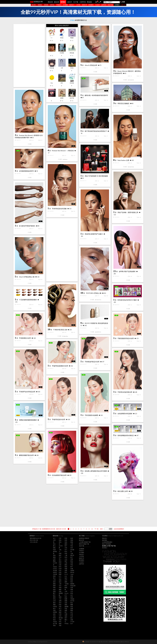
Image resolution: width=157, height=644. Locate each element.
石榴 (66, 614)
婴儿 (54, 546)
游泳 (60, 582)
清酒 (72, 608)
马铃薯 (55, 574)
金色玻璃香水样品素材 (125, 414)
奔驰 (72, 576)
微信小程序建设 (107, 544)
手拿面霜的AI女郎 (25, 338)
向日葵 (55, 563)
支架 (66, 603)
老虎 (72, 538)
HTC (60, 576)
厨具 (66, 597)
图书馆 (61, 618)
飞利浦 (67, 584)
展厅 (66, 618)
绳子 (66, 612)
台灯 (72, 595)
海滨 (66, 578)
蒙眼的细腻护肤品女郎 (26, 455)
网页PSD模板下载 (84, 544)
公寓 (54, 580)
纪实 (60, 571)
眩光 (66, 552)
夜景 (72, 578)
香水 (54, 578)
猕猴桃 (72, 584)
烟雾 (66, 610)
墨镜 (66, 605)
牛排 (72, 616)
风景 (66, 540)
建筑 (66, 544)
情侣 (72, 582)
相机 (54, 548)
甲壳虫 (67, 624)
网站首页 (50, 2)
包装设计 (72, 5)
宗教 (72, 559)
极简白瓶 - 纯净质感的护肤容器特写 (96, 95)
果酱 (54, 605)
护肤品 (55, 607)
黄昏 (54, 597)
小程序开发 (83, 2)
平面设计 (59, 5)
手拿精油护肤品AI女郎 (92, 362)
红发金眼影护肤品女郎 (59, 475)
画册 (66, 569)
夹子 (72, 624)
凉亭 (66, 580)
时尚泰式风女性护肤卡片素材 (127, 300)
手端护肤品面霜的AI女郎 (60, 366)
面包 (72, 561)
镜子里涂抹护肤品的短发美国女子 (96, 131)
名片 (66, 550)
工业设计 (97, 5)
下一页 (96, 529)
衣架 (54, 616)
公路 (66, 563)
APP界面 (81, 556)
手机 (72, 565)
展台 (72, 618)
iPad (66, 576)
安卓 (60, 603)
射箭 (54, 582)
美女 (54, 544)
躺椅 (60, 589)
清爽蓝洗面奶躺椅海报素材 (28, 420)
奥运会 (72, 572)
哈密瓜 (55, 572)
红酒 (60, 569)
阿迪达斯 (73, 586)
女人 (54, 538)
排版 (60, 591)
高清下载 (110, 5)
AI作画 (78, 5)
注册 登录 (123, 5)
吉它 (72, 612)
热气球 (72, 601)
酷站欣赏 (57, 2)
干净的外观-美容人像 (60, 330)
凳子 (72, 567)
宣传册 (72, 550)
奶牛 (54, 595)
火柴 (66, 591)
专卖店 (55, 622)
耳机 (72, 546)
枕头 (72, 603)
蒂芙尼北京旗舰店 (123, 104)
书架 (60, 625)
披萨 (60, 555)
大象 (72, 553)
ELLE (66, 574)
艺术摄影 (65, 5)
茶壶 (72, 607)
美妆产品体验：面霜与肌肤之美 (128, 212)
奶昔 (60, 605)
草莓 (60, 588)
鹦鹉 (54, 561)
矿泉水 (55, 569)
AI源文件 (69, 2)
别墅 (66, 571)
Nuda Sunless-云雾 (123, 160)
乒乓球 (72, 622)
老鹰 (60, 601)
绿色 (66, 542)
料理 (54, 618)
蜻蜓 (72, 610)
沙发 (66, 548)
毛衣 (60, 586)
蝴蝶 (72, 605)
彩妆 (60, 540)
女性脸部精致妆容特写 (26, 171)
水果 (54, 540)
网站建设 (89, 2)
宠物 (72, 589)
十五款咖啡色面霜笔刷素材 (28, 300)
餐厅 (54, 593)
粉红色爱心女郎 (123, 491)
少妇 (66, 559)
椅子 (66, 546)
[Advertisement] (29, 56)
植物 (72, 542)
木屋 (60, 620)
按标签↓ (40, 5)
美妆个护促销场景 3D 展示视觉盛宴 (96, 176)
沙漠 (54, 601)
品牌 (60, 553)
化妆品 (55, 567)
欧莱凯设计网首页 (84, 538)
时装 (66, 538)
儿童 (60, 584)
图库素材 (63, 2)
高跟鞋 (72, 571)
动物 (72, 540)
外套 (60, 607)
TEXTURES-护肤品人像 (94, 293)
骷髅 (66, 599)
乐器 (60, 610)
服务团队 (105, 540)
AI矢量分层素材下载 (85, 542)
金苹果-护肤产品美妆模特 (127, 272)
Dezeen (67, 593)
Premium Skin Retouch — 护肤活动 (63, 151)
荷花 (54, 620)
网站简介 (105, 538)
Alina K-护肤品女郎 (91, 65)
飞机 (60, 550)
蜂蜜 (60, 574)
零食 (66, 608)
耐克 (66, 586)
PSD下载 (76, 2)
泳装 (72, 597)
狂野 (54, 559)
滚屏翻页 (117, 5)
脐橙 (54, 586)
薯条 (54, 603)
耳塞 (72, 588)
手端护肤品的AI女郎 (59, 420)
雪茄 (54, 625)
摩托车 (72, 555)
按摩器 (55, 612)
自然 (66, 553)
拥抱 (54, 584)
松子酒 (55, 624)
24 (96, 2)
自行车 (61, 546)
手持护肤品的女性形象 (59, 209)
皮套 (54, 614)
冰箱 (72, 563)
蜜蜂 (66, 582)
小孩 (72, 544)
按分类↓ (34, 5)
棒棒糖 (61, 593)
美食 (54, 555)
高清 (66, 557)
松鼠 (60, 572)
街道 (60, 563)
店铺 (72, 620)
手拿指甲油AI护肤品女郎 (27, 392)
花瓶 (54, 610)
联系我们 (105, 548)
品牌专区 (104, 5)
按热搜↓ (46, 5)
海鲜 (66, 616)
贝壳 (60, 616)
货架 (60, 580)
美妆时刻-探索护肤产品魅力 (94, 234)
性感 (54, 550)
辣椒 (60, 624)
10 (92, 529)
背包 (54, 599)
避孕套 (55, 552)
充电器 (72, 599)
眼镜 (66, 588)
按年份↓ (53, 5)
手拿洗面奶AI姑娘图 (91, 415)
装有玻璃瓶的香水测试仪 (126, 436)
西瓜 (66, 572)
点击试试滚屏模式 (119, 529)
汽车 (60, 538)
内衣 (72, 548)
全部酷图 (82, 549)
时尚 (60, 567)
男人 (60, 559)
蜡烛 (60, 597)
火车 (72, 591)
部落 (54, 576)
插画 (54, 557)
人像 (66, 555)
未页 (101, 529)
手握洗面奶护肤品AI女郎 (126, 338)
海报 (54, 591)
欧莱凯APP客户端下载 (109, 546)
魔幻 (66, 620)
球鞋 (54, 588)
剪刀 (60, 608)
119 (99, 2)
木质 (72, 614)
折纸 (72, 593)
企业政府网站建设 (107, 542)
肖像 (72, 569)
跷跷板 (67, 607)
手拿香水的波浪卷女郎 (125, 392)
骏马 (54, 608)
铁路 (72, 580)
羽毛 (60, 622)
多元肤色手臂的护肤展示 (27, 226)
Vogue (72, 574)
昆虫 (60, 542)
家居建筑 (91, 5)
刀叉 (60, 599)
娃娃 (54, 589)
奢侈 (66, 567)
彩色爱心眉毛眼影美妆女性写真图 (96, 471)
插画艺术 (85, 5)
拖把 (60, 612)
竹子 (60, 578)
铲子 (66, 595)
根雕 (66, 601)
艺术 (60, 557)
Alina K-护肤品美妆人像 (27, 277)
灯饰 (60, 614)
